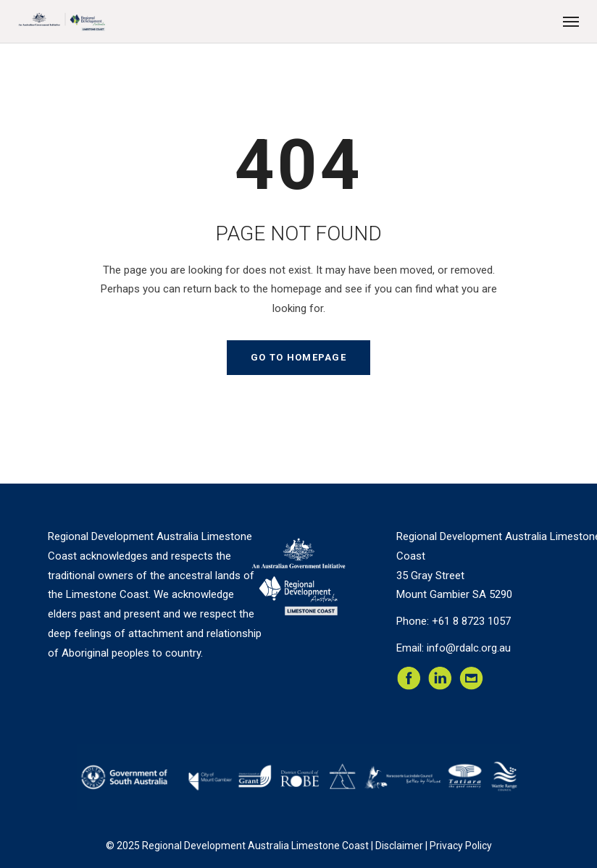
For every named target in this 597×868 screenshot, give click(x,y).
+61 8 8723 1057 (471, 621)
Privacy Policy (461, 846)
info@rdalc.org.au (469, 648)
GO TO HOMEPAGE (298, 357)
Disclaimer (399, 846)
